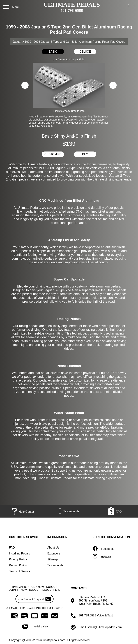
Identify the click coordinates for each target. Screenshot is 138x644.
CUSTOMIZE (53, 154)
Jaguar (17, 42)
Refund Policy (18, 565)
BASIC (53, 52)
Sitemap (53, 559)
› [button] (113, 85)
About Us (53, 548)
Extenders (54, 553)
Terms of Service (20, 571)
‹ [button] (25, 85)
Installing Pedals (19, 553)
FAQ (12, 548)
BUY (85, 154)
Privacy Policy (18, 559)
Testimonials (55, 565)
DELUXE (85, 52)
